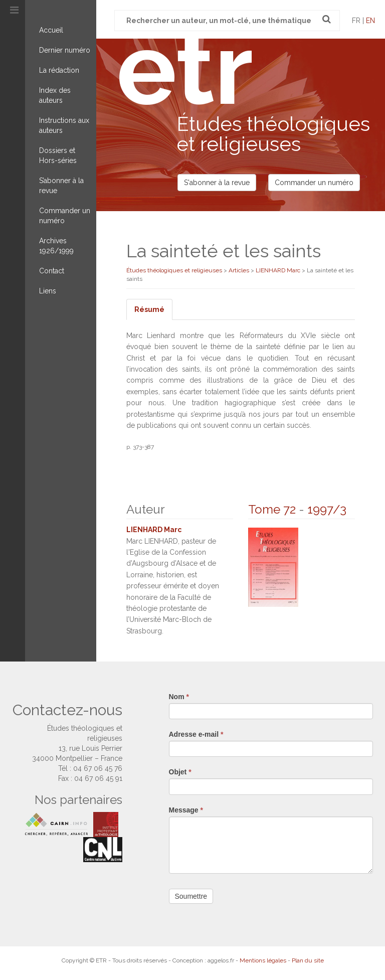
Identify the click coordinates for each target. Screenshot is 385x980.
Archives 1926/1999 (56, 246)
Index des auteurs (55, 95)
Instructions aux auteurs (64, 125)
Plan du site (308, 960)
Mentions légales (263, 960)
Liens (48, 291)
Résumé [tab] (149, 309)
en (370, 21)
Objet (180, 772)
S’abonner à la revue (61, 186)
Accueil (51, 30)
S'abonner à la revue (217, 183)
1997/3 (327, 509)
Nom (179, 697)
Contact (52, 271)
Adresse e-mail (196, 734)
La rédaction (59, 70)
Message (186, 810)
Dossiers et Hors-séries (58, 155)
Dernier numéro (65, 50)
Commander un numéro (65, 216)
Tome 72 (272, 509)
